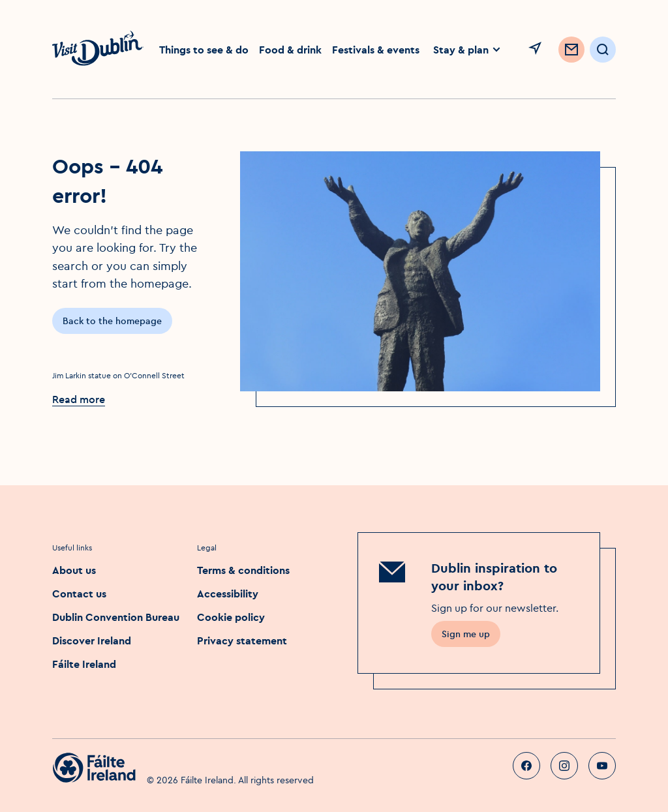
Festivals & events (376, 50)
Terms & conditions (243, 570)
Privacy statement (242, 640)
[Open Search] (603, 50)
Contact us (79, 594)
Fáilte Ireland (84, 664)
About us (74, 570)
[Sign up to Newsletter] (571, 50)
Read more (79, 399)
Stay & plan (467, 50)
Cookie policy (231, 617)
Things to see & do (204, 50)
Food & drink (290, 50)
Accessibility (228, 594)
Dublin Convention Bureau (116, 617)
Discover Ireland (92, 640)
